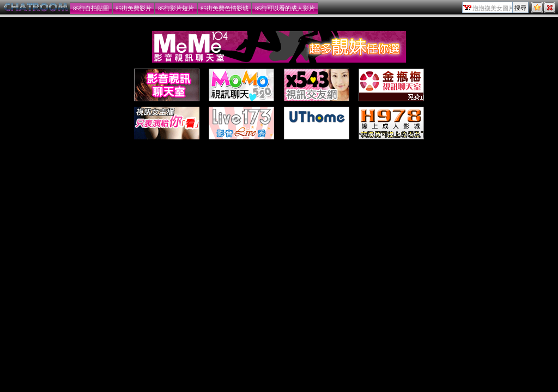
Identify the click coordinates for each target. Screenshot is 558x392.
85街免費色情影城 (225, 8)
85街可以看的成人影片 (285, 8)
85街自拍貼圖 (91, 8)
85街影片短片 (176, 8)
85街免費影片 (134, 8)
